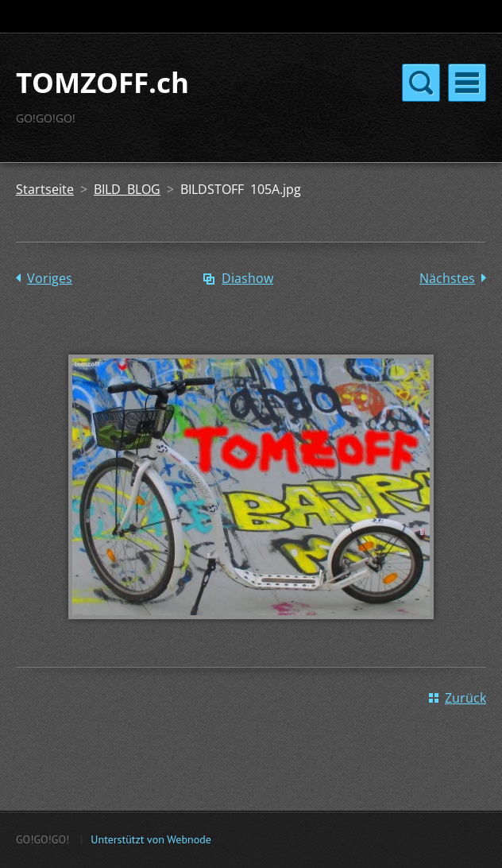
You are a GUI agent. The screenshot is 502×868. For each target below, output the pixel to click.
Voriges (50, 278)
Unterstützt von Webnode (151, 839)
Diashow (247, 278)
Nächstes (447, 278)
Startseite (45, 189)
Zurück (465, 698)
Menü (467, 83)
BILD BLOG (127, 189)
